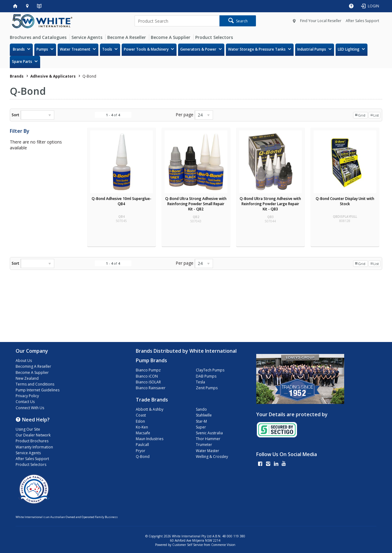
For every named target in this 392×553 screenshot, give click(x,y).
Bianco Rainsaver (151, 388)
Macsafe (143, 433)
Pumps (42, 49)
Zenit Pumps (207, 388)
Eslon (140, 421)
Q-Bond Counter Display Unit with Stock (345, 201)
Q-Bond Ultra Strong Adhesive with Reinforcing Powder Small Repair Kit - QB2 (196, 204)
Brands (19, 49)
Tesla (200, 382)
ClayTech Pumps (210, 370)
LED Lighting (349, 49)
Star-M (201, 421)
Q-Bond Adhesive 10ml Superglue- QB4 (122, 201)
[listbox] (37, 115)
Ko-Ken (142, 427)
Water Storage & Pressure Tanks (257, 49)
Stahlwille (204, 415)
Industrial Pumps (312, 49)
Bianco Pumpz (148, 370)
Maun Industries (150, 439)
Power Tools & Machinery (146, 49)
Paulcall (142, 445)
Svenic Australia (209, 433)
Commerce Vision (223, 545)
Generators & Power (198, 49)
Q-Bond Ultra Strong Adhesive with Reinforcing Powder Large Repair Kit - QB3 (270, 204)
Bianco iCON (147, 376)
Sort (15, 115)
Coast (141, 415)
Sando (201, 409)
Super (201, 427)
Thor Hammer (208, 439)
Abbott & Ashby (150, 409)
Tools (107, 49)
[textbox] (177, 21)
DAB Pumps (206, 376)
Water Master (207, 451)
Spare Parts (22, 61)
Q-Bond (143, 457)
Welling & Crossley (212, 457)
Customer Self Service (188, 545)
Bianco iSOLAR (148, 382)
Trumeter (204, 445)
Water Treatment (75, 49)
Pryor (141, 451)
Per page (185, 115)
